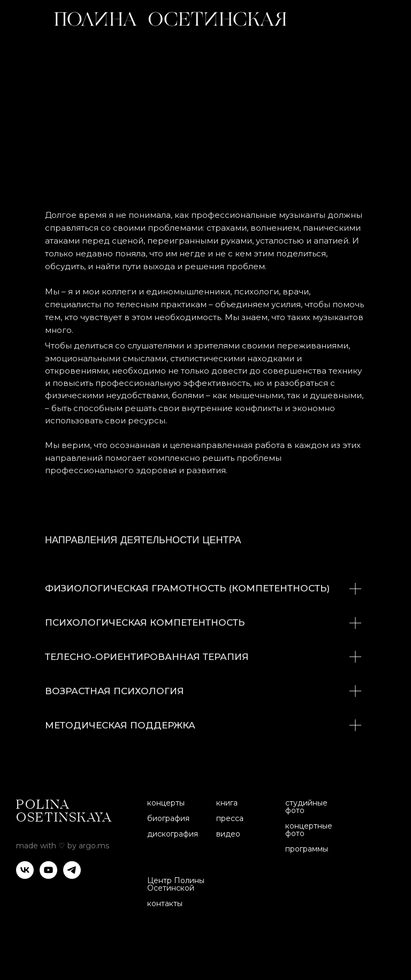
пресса (230, 818)
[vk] (25, 876)
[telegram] (72, 876)
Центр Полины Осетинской (176, 884)
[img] (380, 19)
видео (228, 834)
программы (307, 849)
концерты (166, 803)
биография (168, 818)
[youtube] (48, 876)
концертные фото (309, 830)
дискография (173, 834)
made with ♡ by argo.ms (63, 846)
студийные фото (306, 807)
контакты (165, 903)
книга (227, 803)
